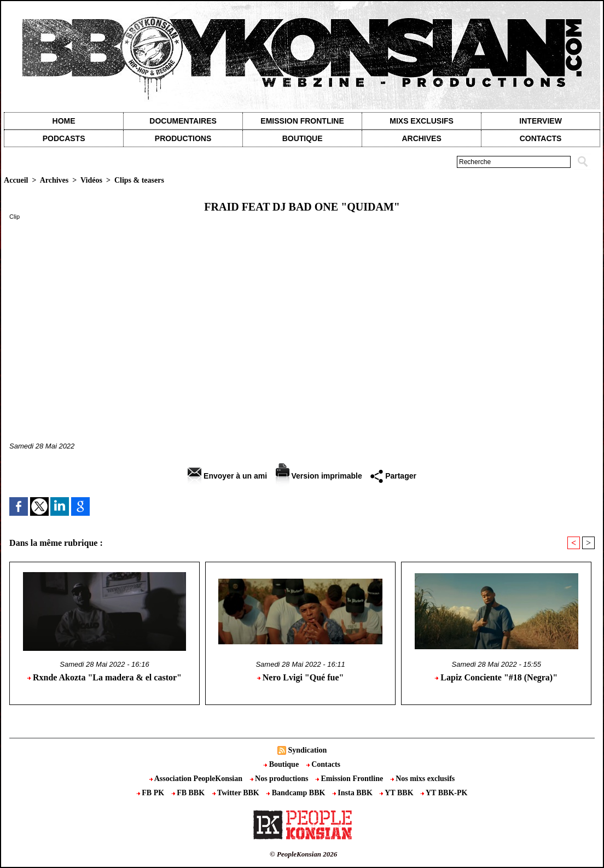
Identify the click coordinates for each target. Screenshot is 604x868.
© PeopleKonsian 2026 (303, 854)
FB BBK (189, 793)
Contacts (323, 764)
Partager (393, 476)
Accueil (16, 180)
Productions (183, 138)
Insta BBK (353, 793)
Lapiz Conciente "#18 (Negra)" (496, 677)
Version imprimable (319, 476)
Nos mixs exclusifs (423, 779)
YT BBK (397, 793)
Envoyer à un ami (227, 476)
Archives (421, 138)
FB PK (152, 793)
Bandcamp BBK (297, 793)
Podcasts (64, 138)
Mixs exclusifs (422, 121)
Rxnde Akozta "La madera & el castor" (104, 677)
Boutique (303, 138)
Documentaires (183, 121)
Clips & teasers (139, 180)
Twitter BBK (237, 793)
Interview (541, 121)
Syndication (307, 750)
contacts (541, 138)
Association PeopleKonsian (197, 779)
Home (64, 121)
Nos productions (280, 779)
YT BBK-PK (444, 793)
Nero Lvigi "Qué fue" (301, 677)
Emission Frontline (302, 121)
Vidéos (91, 180)
